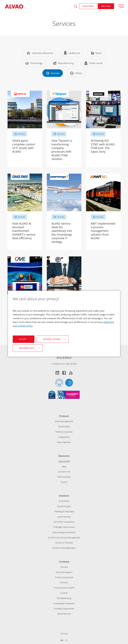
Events (64, 482)
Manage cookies (52, 339)
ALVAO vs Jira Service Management (64, 538)
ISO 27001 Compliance (64, 522)
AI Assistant (64, 501)
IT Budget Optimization (64, 527)
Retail (96, 53)
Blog (64, 466)
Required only (27, 348)
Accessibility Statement (64, 603)
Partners (64, 583)
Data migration (64, 442)
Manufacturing (63, 63)
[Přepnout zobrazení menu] (122, 6)
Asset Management (64, 421)
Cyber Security (64, 517)
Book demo (88, 6)
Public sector (93, 63)
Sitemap (64, 633)
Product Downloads (64, 577)
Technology (34, 63)
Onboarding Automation (64, 532)
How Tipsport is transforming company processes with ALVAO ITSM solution (62, 150)
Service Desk (64, 426)
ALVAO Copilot (64, 506)
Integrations (64, 437)
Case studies (64, 461)
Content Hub (64, 472)
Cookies (64, 593)
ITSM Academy (64, 477)
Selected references (40, 53)
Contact (64, 567)
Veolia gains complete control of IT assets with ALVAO (24, 146)
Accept (23, 339)
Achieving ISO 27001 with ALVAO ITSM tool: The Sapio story (103, 146)
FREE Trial (106, 6)
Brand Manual (64, 614)
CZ (66, 640)
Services (53, 73)
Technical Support (64, 572)
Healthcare (72, 53)
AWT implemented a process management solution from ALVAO (103, 231)
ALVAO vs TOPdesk (64, 543)
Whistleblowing (64, 598)
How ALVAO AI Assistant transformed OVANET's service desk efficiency (24, 231)
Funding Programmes (64, 609)
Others (76, 73)
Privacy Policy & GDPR (64, 588)
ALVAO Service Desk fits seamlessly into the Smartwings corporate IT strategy (62, 233)
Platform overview (64, 432)
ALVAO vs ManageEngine (64, 548)
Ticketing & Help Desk (64, 511)
